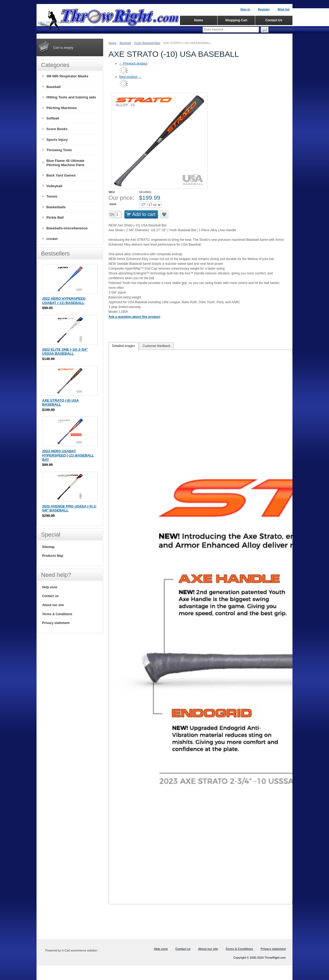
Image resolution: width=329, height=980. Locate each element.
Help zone (50, 587)
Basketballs (56, 207)
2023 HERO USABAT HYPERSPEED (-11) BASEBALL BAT (68, 455)
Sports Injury (57, 140)
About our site (53, 605)
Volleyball (54, 186)
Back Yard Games (61, 175)
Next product (130, 77)
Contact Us (274, 20)
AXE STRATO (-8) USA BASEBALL (60, 403)
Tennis (52, 196)
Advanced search (282, 29)
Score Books (57, 129)
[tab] (123, 346)
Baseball (125, 43)
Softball (53, 118)
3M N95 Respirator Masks (67, 76)
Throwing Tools (59, 150)
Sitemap (48, 547)
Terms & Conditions (57, 614)
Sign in (245, 9)
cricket (52, 239)
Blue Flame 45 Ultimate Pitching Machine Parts (65, 163)
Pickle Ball (55, 217)
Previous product (133, 63)
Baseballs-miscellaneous (67, 228)
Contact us (50, 596)
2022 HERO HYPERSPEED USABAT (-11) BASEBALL (64, 301)
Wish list (284, 9)
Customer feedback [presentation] (156, 346)
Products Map (53, 556)
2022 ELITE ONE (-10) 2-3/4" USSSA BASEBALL (65, 352)
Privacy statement (56, 623)
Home (112, 43)
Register (264, 9)
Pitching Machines (62, 108)
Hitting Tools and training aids (71, 97)
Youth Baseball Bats (147, 43)
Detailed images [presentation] (123, 346)
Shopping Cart (236, 20)
